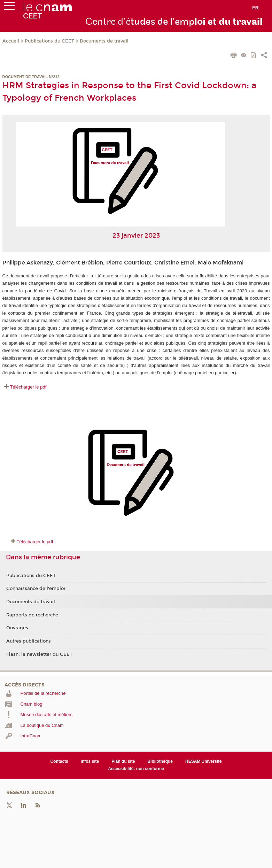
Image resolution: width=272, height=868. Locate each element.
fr (255, 8)
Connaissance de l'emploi (36, 589)
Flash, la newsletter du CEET (39, 654)
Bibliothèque (160, 761)
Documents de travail (104, 41)
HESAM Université (204, 761)
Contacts (59, 761)
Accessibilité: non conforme (136, 769)
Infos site (90, 761)
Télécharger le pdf (28, 387)
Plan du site (123, 761)
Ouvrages (17, 628)
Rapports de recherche (32, 615)
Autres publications (29, 641)
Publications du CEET (49, 41)
